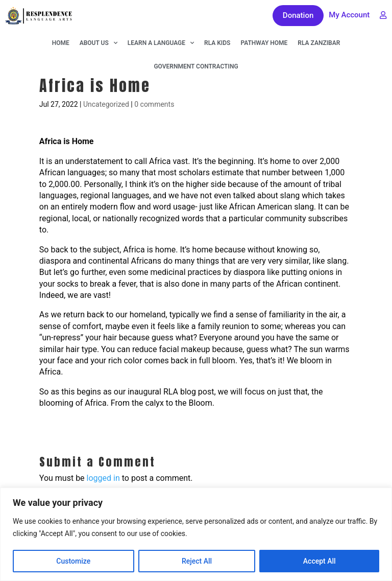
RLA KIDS (217, 43)
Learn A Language (161, 43)
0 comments (154, 104)
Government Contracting (196, 66)
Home (61, 43)
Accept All (320, 561)
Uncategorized (106, 104)
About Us (99, 43)
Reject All (197, 561)
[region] (196, 534)
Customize (73, 561)
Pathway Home (264, 43)
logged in (103, 478)
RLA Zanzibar (319, 43)
